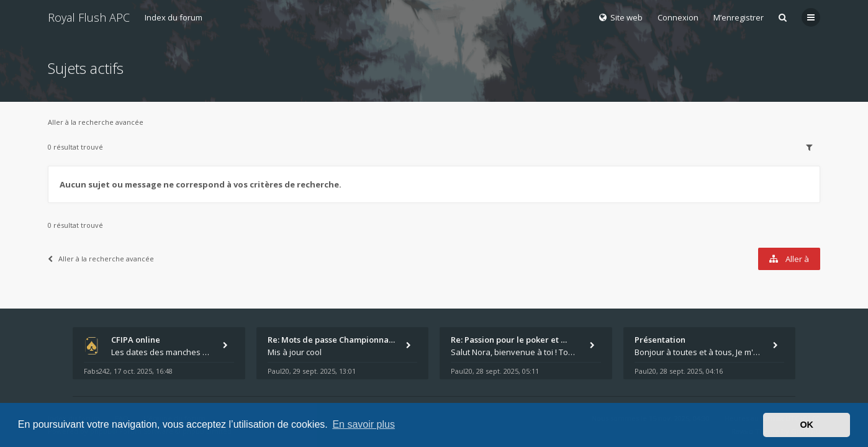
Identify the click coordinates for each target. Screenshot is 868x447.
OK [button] (807, 425)
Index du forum (174, 17)
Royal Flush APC (89, 17)
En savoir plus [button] (364, 424)
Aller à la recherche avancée (96, 122)
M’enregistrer (739, 17)
